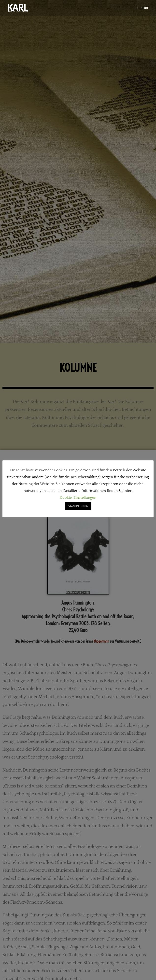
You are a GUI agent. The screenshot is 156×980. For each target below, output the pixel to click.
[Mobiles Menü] (143, 8)
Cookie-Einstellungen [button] (78, 498)
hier (128, 491)
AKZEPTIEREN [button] (78, 506)
